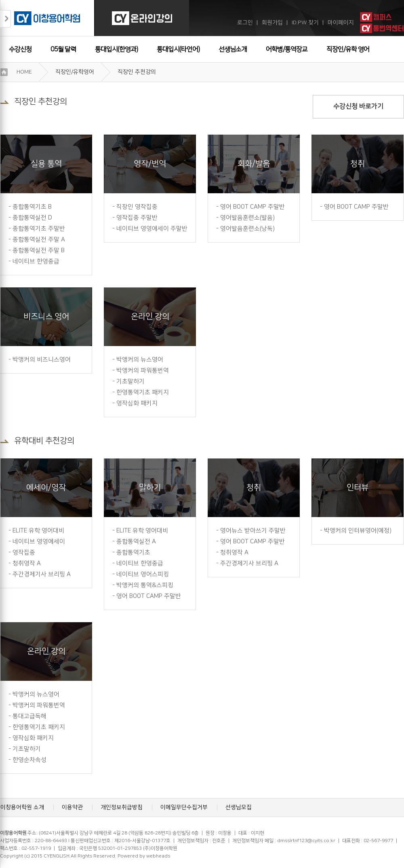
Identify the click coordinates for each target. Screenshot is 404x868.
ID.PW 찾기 (305, 23)
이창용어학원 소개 (22, 807)
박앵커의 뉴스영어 (140, 360)
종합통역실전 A (136, 542)
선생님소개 (233, 49)
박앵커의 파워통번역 (143, 371)
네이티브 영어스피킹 (143, 574)
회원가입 (272, 23)
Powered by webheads (144, 856)
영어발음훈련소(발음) (247, 218)
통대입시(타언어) (178, 49)
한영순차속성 (29, 760)
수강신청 (20, 49)
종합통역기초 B (32, 207)
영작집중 (24, 552)
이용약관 (72, 807)
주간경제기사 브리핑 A (42, 574)
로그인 (245, 23)
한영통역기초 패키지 (143, 392)
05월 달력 (63, 49)
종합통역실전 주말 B (39, 250)
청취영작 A (27, 563)
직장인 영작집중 (137, 207)
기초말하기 (130, 381)
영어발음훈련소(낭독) (247, 229)
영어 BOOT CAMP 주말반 (253, 207)
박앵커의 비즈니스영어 (42, 360)
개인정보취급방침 (122, 807)
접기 (6, 19)
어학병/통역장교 (287, 49)
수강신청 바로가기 (358, 106)
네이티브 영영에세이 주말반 (152, 229)
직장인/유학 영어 (348, 49)
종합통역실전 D (32, 218)
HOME (24, 72)
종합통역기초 (133, 552)
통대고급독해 (29, 716)
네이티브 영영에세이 (39, 542)
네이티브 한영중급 (36, 261)
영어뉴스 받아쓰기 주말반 (253, 531)
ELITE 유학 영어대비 (38, 531)
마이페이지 (341, 23)
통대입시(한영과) (116, 49)
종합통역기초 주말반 (39, 229)
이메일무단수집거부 (184, 807)
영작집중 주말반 (137, 218)
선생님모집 (239, 807)
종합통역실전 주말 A (39, 240)
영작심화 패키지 (137, 403)
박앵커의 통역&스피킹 (145, 585)
